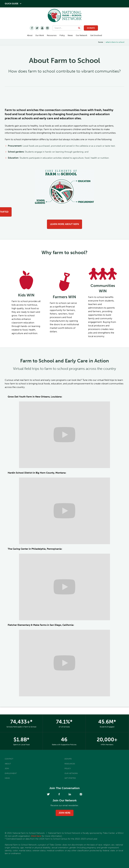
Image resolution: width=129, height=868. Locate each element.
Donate (91, 28)
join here (65, 813)
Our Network (82, 35)
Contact (9, 759)
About (8, 764)
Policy (68, 768)
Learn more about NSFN (64, 224)
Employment (11, 773)
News (7, 778)
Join (7, 768)
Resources (52, 35)
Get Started (70, 778)
